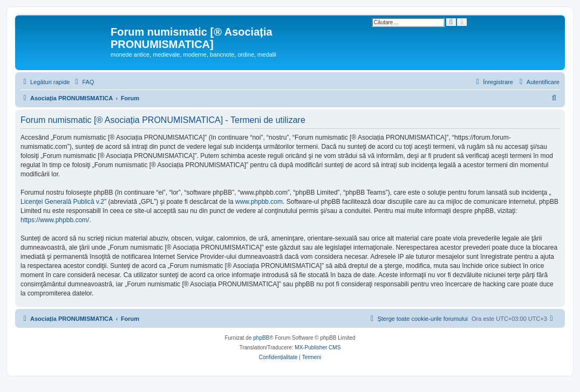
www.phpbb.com (259, 202)
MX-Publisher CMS (318, 348)
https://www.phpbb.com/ (55, 220)
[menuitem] (83, 82)
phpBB (261, 338)
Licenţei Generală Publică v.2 (62, 202)
